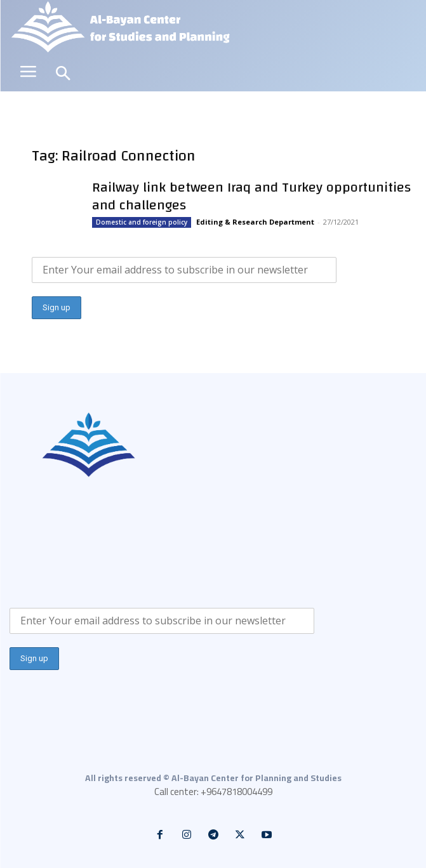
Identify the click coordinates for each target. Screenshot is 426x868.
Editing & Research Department (255, 222)
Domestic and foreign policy (142, 222)
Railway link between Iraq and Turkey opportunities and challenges (251, 196)
